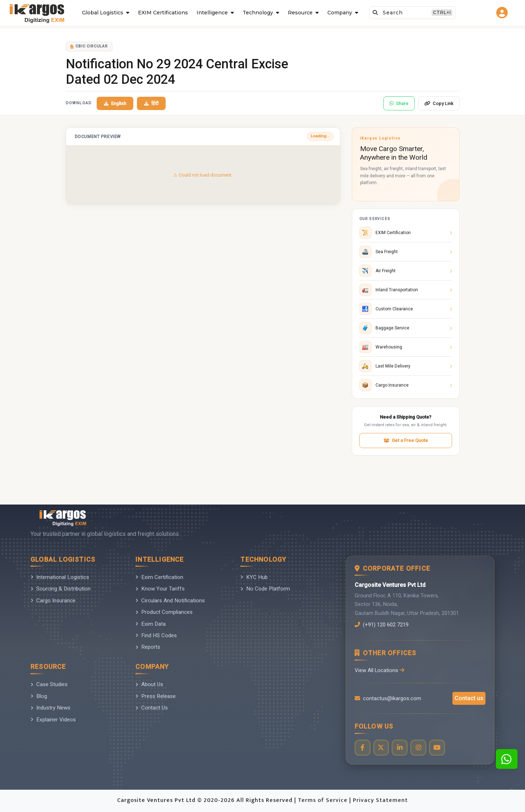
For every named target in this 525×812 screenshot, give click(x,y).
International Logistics (60, 577)
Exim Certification (159, 577)
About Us (149, 684)
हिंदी (151, 103)
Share (399, 103)
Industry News (50, 708)
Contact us (469, 699)
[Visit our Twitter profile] (382, 748)
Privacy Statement (380, 801)
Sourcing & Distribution (61, 589)
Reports (148, 647)
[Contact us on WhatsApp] (507, 759)
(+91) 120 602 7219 (384, 625)
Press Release (156, 696)
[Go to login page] (503, 13)
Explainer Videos (53, 720)
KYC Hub (254, 577)
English (115, 103)
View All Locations (380, 670)
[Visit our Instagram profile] (420, 748)
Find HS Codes (156, 635)
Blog (39, 696)
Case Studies (49, 684)
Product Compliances (164, 612)
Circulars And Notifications (170, 601)
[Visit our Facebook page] (363, 748)
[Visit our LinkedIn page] (401, 748)
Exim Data (151, 624)
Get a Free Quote (406, 440)
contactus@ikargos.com (388, 699)
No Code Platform (265, 589)
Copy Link (439, 103)
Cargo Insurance (53, 601)
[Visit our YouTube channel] (439, 748)
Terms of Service (324, 801)
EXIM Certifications (163, 13)
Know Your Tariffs (160, 589)
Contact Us (152, 708)
